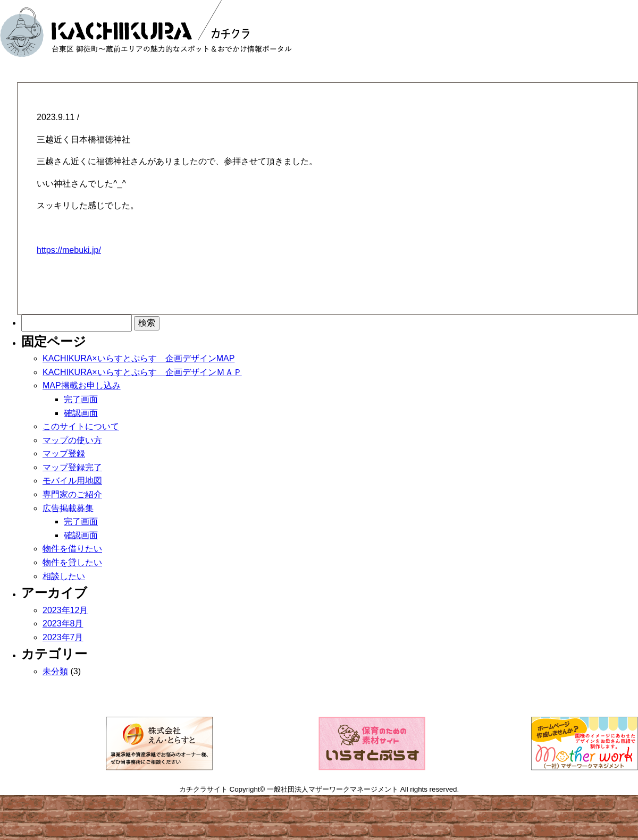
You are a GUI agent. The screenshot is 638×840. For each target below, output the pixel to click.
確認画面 (81, 413)
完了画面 (81, 399)
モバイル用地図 (72, 481)
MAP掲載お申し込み (82, 385)
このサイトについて (81, 426)
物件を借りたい (72, 549)
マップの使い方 (72, 440)
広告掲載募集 (68, 508)
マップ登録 (64, 453)
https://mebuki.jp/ (69, 250)
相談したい (64, 576)
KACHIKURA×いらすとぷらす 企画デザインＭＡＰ (142, 372)
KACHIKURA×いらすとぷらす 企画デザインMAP (138, 358)
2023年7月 (63, 637)
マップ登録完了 (72, 467)
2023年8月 (63, 623)
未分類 (55, 671)
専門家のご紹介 (72, 494)
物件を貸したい (72, 562)
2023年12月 (65, 610)
